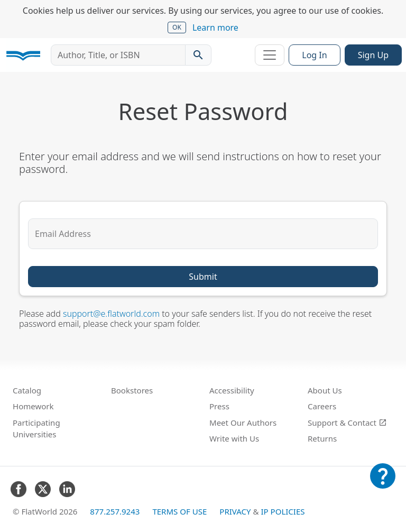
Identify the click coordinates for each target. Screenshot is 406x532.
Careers (322, 406)
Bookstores (132, 390)
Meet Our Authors (243, 423)
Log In (314, 55)
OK (177, 27)
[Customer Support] (383, 483)
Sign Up (373, 55)
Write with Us (234, 438)
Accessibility (232, 390)
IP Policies (283, 511)
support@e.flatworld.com (111, 314)
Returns (322, 438)
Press (219, 406)
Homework (33, 406)
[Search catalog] (198, 55)
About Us (325, 390)
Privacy (235, 511)
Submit (203, 277)
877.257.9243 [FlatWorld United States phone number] (115, 511)
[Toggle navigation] (270, 55)
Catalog (27, 390)
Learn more (215, 27)
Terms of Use (179, 511)
